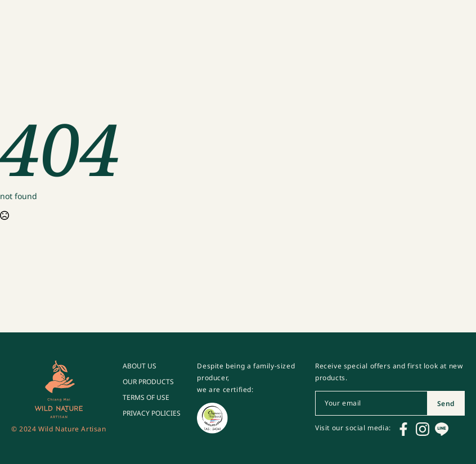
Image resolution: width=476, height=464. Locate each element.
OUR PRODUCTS (148, 382)
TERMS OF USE (146, 398)
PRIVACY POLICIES (152, 413)
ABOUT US (140, 366)
